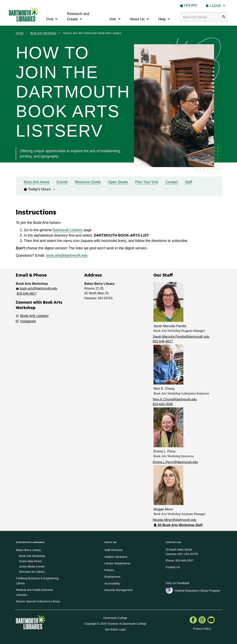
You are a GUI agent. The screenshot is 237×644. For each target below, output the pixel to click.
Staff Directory (114, 550)
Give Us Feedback (177, 583)
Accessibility (112, 583)
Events (62, 182)
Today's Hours (40, 189)
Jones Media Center (32, 567)
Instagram (28, 321)
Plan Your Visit (147, 182)
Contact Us (173, 567)
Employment (112, 577)
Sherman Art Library (32, 572)
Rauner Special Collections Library (38, 601)
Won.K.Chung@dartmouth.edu (175, 399)
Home (20, 33)
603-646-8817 (27, 294)
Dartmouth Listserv (68, 230)
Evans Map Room (30, 561)
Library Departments (117, 563)
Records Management (119, 590)
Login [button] (218, 5)
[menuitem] (193, 620)
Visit (116, 19)
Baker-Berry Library (28, 550)
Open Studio (118, 182)
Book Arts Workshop (43, 33)
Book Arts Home (36, 182)
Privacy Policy (202, 629)
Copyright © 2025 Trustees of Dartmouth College (115, 624)
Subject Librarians (116, 557)
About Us (140, 19)
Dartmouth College (115, 618)
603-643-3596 (163, 404)
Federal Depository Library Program (197, 591)
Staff (189, 182)
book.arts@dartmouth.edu (67, 255)
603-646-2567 (185, 561)
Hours (190, 5)
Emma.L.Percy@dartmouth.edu (175, 462)
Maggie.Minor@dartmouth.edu (175, 520)
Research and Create (78, 17)
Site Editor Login (115, 629)
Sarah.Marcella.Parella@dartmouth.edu (181, 337)
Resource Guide (88, 182)
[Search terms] (204, 17)
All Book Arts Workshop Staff (180, 525)
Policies (109, 570)
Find (53, 19)
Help (165, 19)
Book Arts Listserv (34, 316)
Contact (171, 182)
